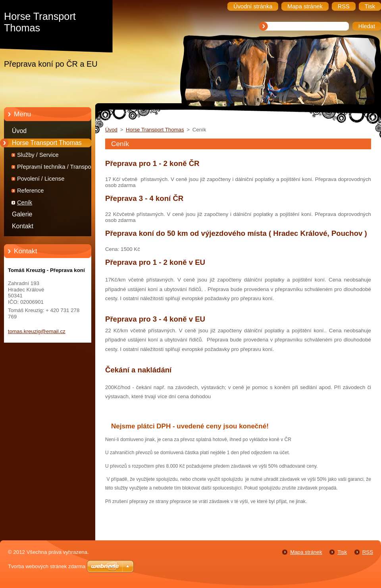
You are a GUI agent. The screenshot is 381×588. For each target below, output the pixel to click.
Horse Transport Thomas (47, 143)
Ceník (25, 202)
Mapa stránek (306, 552)
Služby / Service (38, 155)
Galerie (22, 214)
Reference (30, 191)
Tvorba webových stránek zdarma (47, 566)
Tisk (342, 552)
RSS (368, 552)
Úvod (19, 131)
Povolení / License (41, 179)
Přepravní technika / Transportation (62, 167)
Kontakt (23, 226)
